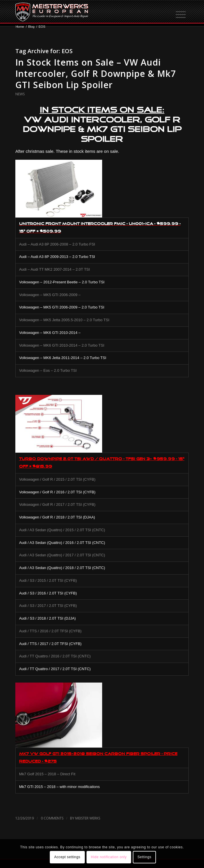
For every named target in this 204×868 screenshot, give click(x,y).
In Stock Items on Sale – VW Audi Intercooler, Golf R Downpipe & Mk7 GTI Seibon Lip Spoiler (96, 74)
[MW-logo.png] (85, 12)
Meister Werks (88, 818)
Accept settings (67, 857)
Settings (144, 857)
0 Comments (52, 818)
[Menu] (181, 12)
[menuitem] (181, 12)
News (20, 94)
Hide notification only (109, 857)
